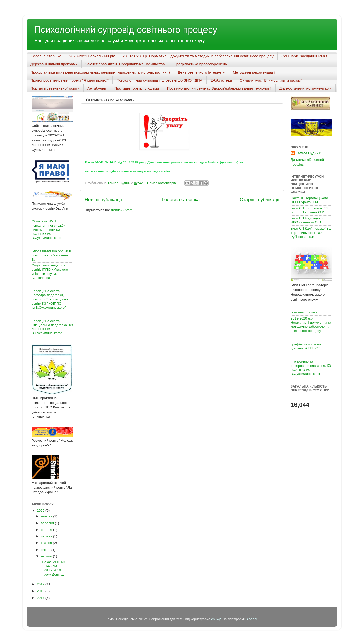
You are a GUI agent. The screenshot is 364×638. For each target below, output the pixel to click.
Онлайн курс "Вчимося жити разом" (271, 80)
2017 (41, 598)
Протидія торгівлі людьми (137, 88)
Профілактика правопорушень (200, 64)
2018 (41, 591)
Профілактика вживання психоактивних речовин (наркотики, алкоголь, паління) (100, 72)
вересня (48, 523)
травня (47, 543)
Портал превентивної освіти (55, 88)
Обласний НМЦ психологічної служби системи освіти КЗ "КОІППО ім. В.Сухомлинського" (49, 230)
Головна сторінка (46, 56)
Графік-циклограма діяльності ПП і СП (306, 346)
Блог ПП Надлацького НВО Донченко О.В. (308, 220)
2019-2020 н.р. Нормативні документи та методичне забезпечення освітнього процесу (198, 56)
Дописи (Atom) (122, 210)
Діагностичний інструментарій (305, 88)
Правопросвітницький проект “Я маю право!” (70, 80)
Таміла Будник (308, 153)
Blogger (252, 619)
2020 (41, 510)
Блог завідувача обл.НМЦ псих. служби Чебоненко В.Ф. (52, 255)
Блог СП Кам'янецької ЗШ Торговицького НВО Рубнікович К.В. (311, 232)
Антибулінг (97, 88)
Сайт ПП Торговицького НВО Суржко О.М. (309, 200)
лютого (47, 556)
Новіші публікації (103, 200)
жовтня (47, 516)
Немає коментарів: (162, 183)
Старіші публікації (260, 200)
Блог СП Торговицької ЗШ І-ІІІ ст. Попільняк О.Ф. (311, 210)
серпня (47, 530)
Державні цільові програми (54, 64)
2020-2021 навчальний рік (92, 56)
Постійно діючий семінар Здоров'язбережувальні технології (219, 88)
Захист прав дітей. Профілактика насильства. (126, 64)
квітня (46, 550)
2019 (41, 584)
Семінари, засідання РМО (304, 56)
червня (47, 536)
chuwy (216, 619)
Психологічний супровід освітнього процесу (126, 30)
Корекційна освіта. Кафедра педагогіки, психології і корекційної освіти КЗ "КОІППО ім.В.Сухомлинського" (50, 299)
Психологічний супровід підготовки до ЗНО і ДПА (160, 80)
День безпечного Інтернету (201, 72)
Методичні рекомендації (254, 72)
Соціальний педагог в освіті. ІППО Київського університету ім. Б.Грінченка (50, 271)
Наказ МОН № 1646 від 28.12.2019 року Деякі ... (53, 568)
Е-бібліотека (221, 80)
